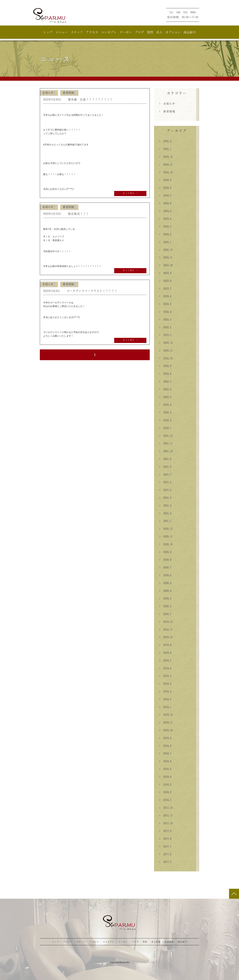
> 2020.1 (165, 614)
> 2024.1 (165, 242)
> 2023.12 (166, 250)
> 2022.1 (165, 428)
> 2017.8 (165, 839)
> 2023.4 (165, 312)
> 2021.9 (165, 459)
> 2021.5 (165, 490)
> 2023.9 (165, 273)
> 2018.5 (165, 769)
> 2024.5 (165, 211)
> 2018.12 (166, 715)
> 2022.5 (165, 397)
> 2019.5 (165, 676)
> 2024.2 (165, 234)
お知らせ (48, 93)
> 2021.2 (165, 513)
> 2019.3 (165, 691)
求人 (159, 32)
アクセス (92, 32)
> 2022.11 (166, 350)
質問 (150, 32)
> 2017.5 (165, 862)
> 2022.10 (166, 358)
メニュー (62, 32)
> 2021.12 (166, 436)
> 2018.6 (165, 761)
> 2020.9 (165, 552)
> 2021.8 (165, 467)
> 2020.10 (166, 544)
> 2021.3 (165, 505)
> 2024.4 (165, 219)
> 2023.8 (165, 281)
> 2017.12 (166, 808)
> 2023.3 (165, 319)
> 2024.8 (165, 188)
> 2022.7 (165, 381)
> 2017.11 (166, 815)
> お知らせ (167, 103)
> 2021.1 (165, 521)
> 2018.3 (165, 784)
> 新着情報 (167, 111)
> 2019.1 (165, 707)
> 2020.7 (165, 567)
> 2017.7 (165, 846)
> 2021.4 (165, 498)
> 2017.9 (165, 831)
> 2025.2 (165, 141)
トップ (48, 32)
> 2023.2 (165, 327)
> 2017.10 (166, 823)
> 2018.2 (165, 792)
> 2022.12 (166, 343)
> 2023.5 (165, 304)
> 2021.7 (165, 474)
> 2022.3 (165, 412)
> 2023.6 (165, 296)
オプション (173, 32)
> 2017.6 (165, 854)
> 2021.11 (166, 443)
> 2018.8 (165, 746)
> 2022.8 (165, 374)
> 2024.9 (165, 180)
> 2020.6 (165, 575)
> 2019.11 (166, 629)
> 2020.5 (165, 583)
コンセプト (109, 32)
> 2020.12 (166, 529)
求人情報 (156, 942)
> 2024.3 (165, 226)
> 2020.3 (165, 598)
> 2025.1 (165, 149)
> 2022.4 (165, 405)
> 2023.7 (165, 288)
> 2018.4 (165, 777)
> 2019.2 (165, 699)
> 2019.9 (165, 645)
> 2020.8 (165, 560)
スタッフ (77, 32)
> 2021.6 (165, 482)
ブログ (139, 32)
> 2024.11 (166, 164)
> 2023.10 (166, 265)
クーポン (126, 32)
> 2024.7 (165, 195)
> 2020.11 (166, 536)
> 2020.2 (165, 606)
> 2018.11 (166, 722)
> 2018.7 (165, 753)
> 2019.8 (165, 653)
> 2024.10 (166, 172)
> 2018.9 (165, 738)
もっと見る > (130, 193)
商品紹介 (190, 32)
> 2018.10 (166, 730)
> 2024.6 (165, 203)
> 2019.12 (166, 622)
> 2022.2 (165, 420)
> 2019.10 (166, 637)
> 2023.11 (166, 257)
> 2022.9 (165, 366)
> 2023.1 (165, 335)
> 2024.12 (166, 157)
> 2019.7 (165, 660)
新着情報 (68, 93)
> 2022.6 (165, 389)
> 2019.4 (165, 684)
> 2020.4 (165, 591)
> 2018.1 (165, 800)
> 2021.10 (166, 451)
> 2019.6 (165, 668)
